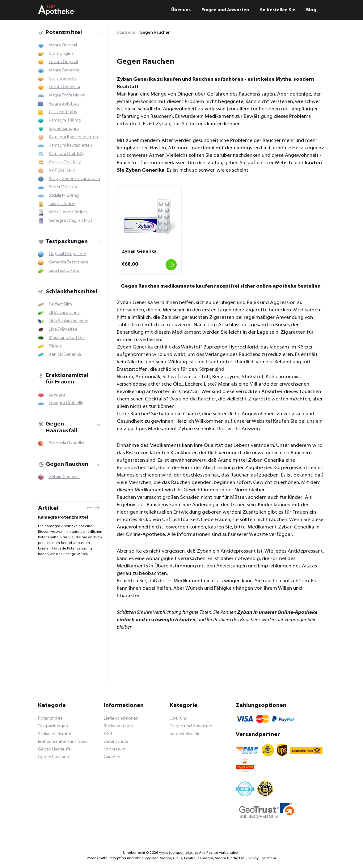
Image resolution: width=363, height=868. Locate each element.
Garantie (112, 757)
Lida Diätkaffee (63, 329)
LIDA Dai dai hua (64, 313)
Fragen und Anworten (225, 10)
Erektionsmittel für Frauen (63, 379)
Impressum (115, 749)
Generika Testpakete (69, 262)
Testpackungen (63, 242)
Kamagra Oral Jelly (67, 154)
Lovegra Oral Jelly (66, 403)
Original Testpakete (68, 254)
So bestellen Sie (278, 10)
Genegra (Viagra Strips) (71, 221)
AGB (108, 734)
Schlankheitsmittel (68, 292)
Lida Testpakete (64, 271)
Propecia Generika (67, 443)
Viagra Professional (67, 95)
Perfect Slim (60, 304)
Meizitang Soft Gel (67, 338)
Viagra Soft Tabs (64, 104)
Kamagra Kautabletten (70, 145)
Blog (311, 10)
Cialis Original (62, 54)
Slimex (55, 346)
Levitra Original (63, 62)
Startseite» (127, 33)
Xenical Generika (65, 355)
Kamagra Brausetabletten (73, 137)
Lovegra (57, 395)
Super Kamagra (64, 129)
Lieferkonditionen (121, 718)
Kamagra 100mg (65, 120)
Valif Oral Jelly (62, 171)
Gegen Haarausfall (58, 428)
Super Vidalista (63, 187)
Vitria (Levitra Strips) (68, 212)
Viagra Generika (64, 70)
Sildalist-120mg (64, 196)
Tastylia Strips (62, 204)
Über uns (181, 10)
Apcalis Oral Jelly (65, 162)
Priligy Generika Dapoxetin (74, 179)
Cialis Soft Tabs (63, 112)
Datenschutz (116, 742)
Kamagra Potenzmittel (63, 517)
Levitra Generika (64, 87)
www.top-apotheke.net (179, 853)
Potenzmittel (60, 33)
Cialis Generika (63, 79)
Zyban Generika (64, 477)
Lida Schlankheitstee (69, 321)
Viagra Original (63, 45)
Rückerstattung (119, 726)
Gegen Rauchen (63, 464)
